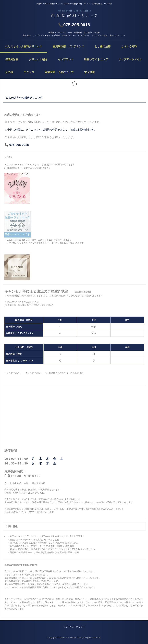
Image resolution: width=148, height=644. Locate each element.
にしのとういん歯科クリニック (24, 46)
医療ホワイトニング (96, 59)
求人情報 (89, 72)
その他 (9, 72)
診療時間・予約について (59, 72)
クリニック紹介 (38, 59)
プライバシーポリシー (74, 627)
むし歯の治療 (103, 46)
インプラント (66, 59)
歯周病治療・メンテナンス (68, 46)
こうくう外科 (129, 46)
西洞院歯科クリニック (74, 14)
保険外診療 (12, 59)
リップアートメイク (130, 59)
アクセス (29, 72)
